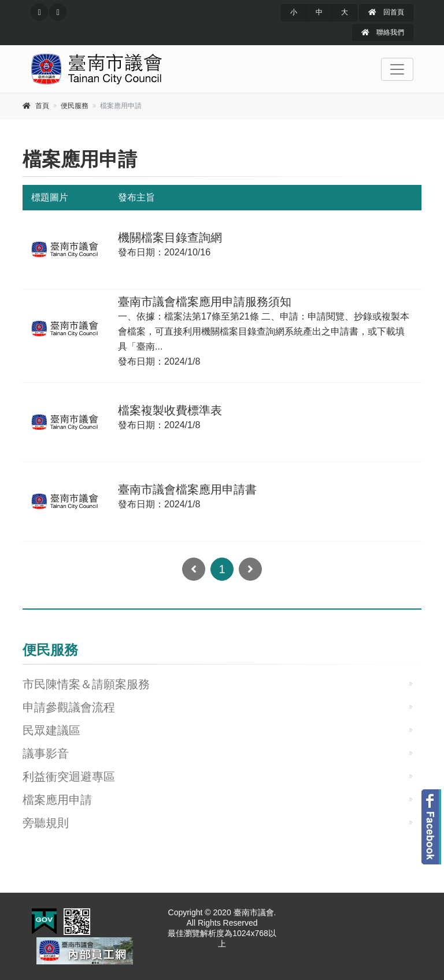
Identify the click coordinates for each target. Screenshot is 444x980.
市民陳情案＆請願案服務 (86, 684)
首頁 (42, 106)
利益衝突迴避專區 (69, 777)
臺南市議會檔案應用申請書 (187, 489)
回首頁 (386, 12)
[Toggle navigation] (397, 69)
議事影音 (46, 753)
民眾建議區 (51, 730)
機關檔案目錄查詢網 (170, 237)
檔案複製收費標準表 (170, 410)
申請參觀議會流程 (69, 707)
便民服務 (75, 106)
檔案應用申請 (57, 800)
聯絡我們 (382, 32)
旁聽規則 (46, 823)
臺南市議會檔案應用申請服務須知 (205, 302)
